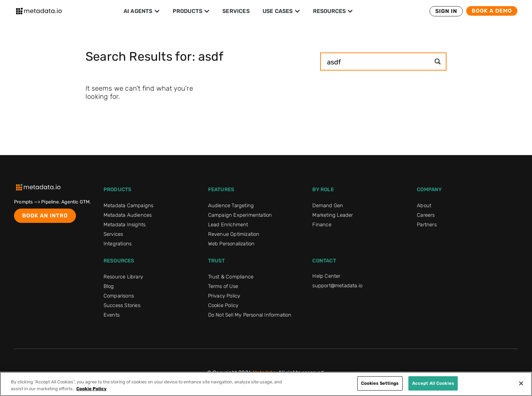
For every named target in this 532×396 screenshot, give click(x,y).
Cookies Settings (380, 383)
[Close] (521, 383)
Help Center (326, 276)
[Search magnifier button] (437, 62)
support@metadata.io (337, 286)
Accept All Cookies (433, 383)
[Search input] (378, 62)
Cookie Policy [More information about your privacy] (91, 389)
